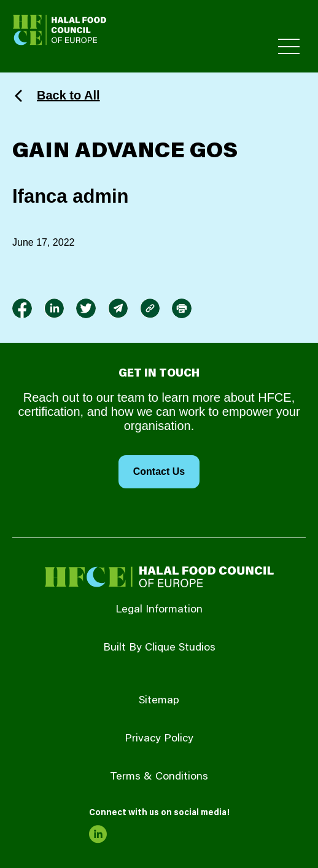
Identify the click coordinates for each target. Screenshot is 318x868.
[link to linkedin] (54, 308)
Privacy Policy (159, 739)
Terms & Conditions (159, 777)
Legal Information (159, 610)
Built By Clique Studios (159, 648)
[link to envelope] (118, 308)
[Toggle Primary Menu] (289, 46)
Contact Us (159, 471)
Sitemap (159, 701)
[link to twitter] (86, 308)
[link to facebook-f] (22, 308)
